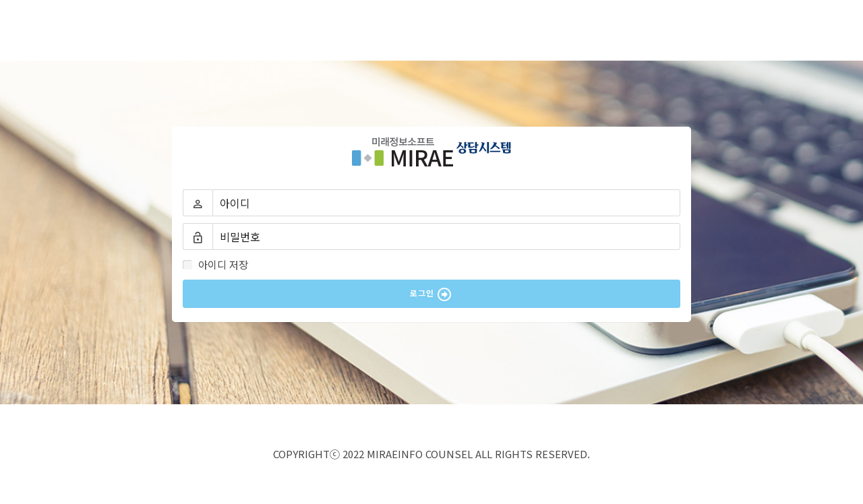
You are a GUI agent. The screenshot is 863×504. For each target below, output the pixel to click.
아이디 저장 (216, 264)
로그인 (431, 294)
